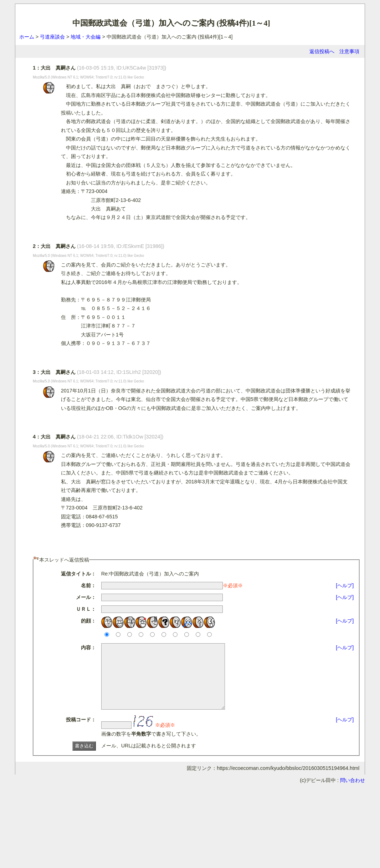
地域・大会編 (86, 37)
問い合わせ (353, 793)
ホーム (27, 37)
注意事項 (349, 51)
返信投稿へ (322, 51)
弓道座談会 (52, 37)
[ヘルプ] (345, 585)
